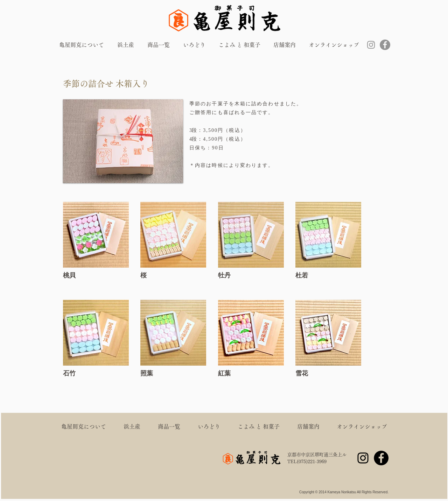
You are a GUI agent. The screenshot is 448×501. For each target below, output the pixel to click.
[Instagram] (371, 45)
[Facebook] (385, 45)
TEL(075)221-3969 (307, 462)
